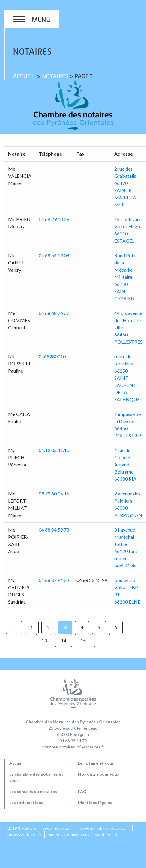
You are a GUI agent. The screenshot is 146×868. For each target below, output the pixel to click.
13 (44, 640)
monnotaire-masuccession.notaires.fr (83, 834)
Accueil (24, 76)
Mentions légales (95, 802)
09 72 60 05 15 (54, 493)
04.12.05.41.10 (54, 450)
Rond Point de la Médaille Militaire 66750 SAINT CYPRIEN (126, 277)
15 (83, 640)
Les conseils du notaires (33, 791)
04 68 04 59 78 (54, 530)
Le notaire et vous (96, 763)
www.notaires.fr (58, 828)
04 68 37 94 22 (54, 580)
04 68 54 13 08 (54, 255)
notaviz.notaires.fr (24, 834)
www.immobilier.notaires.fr (104, 828)
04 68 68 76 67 (54, 313)
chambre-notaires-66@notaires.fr (73, 747)
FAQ (82, 791)
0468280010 (52, 356)
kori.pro (30, 828)
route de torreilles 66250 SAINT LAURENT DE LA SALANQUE (127, 378)
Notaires (55, 76)
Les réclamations (26, 802)
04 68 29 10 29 (54, 219)
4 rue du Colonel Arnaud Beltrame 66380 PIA (125, 464)
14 (64, 640)
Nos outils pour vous (98, 774)
